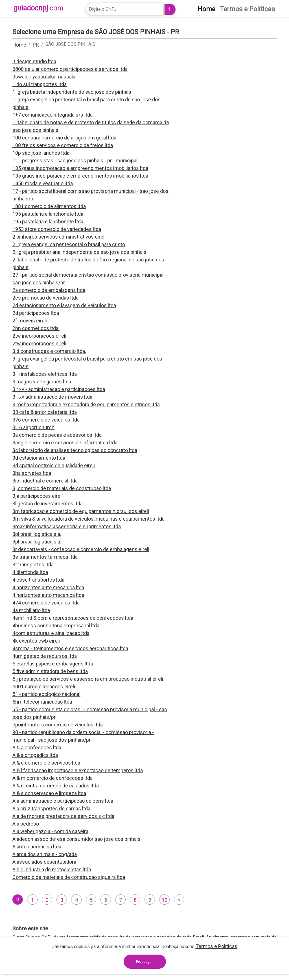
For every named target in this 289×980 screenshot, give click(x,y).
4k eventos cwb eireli (36, 641)
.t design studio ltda (34, 61)
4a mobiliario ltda (31, 610)
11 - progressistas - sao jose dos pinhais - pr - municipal (75, 161)
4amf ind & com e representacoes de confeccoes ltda (73, 618)
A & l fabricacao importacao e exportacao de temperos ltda (78, 770)
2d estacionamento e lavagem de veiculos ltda (64, 305)
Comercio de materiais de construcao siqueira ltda (69, 877)
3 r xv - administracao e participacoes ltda (59, 389)
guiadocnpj (39, 8)
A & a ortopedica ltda (35, 755)
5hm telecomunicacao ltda (42, 702)
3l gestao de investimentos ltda (48, 504)
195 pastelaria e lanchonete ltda (48, 214)
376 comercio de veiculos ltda (46, 420)
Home (19, 45)
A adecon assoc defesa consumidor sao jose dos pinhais (76, 839)
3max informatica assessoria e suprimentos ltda (67, 526)
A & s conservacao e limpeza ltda (49, 793)
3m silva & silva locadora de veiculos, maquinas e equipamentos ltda (88, 519)
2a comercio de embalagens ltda (49, 290)
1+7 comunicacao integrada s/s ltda (52, 115)
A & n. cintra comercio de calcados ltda (56, 786)
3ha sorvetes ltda (32, 473)
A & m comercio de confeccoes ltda (52, 778)
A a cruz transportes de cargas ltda (51, 808)
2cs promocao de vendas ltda (45, 298)
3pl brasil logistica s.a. (37, 534)
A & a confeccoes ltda (37, 747)
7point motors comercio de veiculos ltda (58, 725)
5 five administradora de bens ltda (50, 671)
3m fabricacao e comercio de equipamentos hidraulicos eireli (81, 511)
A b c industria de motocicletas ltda (52, 869)
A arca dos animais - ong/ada (45, 854)
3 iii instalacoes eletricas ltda (45, 374)
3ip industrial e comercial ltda (45, 481)
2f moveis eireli (30, 321)
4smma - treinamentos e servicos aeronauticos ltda (70, 648)
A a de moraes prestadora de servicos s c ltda (63, 816)
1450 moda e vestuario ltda (43, 183)
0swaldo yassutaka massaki (44, 77)
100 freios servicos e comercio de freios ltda (63, 145)
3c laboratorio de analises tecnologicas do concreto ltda (75, 450)
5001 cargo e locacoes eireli (44, 687)
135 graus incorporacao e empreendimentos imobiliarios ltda (80, 168)
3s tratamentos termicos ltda (45, 557)
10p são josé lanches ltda (41, 153)
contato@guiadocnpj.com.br (136, 965)
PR (36, 45)
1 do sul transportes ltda (40, 84)
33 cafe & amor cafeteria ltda (45, 412)
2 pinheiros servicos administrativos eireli (59, 237)
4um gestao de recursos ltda (45, 656)
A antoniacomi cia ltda (37, 847)
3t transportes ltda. (34, 565)
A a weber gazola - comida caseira (50, 831)
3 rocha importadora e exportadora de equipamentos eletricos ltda (86, 404)
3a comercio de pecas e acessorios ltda (57, 435)
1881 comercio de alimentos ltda (49, 206)
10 (165, 900)
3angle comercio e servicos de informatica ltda (65, 443)
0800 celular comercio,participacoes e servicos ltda (70, 69)
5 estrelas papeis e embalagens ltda (53, 664)
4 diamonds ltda (30, 572)
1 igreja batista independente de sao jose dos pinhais (72, 92)
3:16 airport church (33, 427)
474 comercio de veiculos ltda (46, 603)
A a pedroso (26, 824)
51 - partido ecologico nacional (46, 694)
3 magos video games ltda (42, 382)
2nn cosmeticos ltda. (36, 328)
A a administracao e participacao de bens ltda (63, 801)
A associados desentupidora (44, 862)
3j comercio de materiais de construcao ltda (62, 488)
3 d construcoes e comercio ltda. (49, 351)
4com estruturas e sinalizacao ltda (51, 633)
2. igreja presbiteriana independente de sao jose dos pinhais (79, 252)
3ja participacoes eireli (38, 496)
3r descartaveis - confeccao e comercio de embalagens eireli (81, 549)
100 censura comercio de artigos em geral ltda (64, 138)
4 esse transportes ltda (38, 580)
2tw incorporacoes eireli (39, 336)
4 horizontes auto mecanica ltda (48, 587)
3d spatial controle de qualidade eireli (54, 465)
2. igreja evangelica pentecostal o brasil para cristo (69, 244)
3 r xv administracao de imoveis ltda (52, 397)
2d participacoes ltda (36, 313)
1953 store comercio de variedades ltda (57, 229)
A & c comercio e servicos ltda (46, 763)
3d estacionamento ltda (39, 458)
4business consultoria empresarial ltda (56, 626)
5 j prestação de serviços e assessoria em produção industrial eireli (88, 679)
